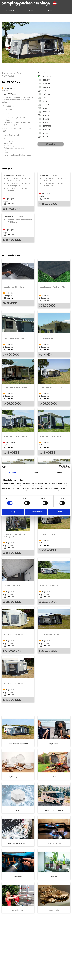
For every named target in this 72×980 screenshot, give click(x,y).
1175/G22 (44, 137)
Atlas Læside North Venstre (15, 436)
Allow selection (36, 512)
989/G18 (44, 108)
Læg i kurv (9, 204)
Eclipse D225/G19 (47, 534)
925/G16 (44, 94)
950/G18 (44, 101)
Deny (13, 512)
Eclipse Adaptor (46, 338)
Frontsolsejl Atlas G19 (49, 585)
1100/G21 (44, 130)
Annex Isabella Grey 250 (14, 683)
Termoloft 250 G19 (12, 585)
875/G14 (44, 83)
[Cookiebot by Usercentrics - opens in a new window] (61, 467)
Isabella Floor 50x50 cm (14, 287)
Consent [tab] (13, 473)
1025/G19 (44, 115)
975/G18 (44, 105)
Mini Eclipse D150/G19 (49, 634)
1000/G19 (44, 76)
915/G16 (44, 91)
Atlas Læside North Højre (50, 436)
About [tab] (59, 473)
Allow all (59, 512)
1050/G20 (44, 122)
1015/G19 (44, 112)
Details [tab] (36, 473)
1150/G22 (44, 133)
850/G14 (44, 80)
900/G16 (44, 87)
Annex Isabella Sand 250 (14, 634)
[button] (7, 43)
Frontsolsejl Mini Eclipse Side (52, 387)
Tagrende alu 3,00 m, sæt (14, 338)
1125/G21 (44, 119)
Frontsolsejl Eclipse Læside (15, 387)
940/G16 (44, 98)
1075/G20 (44, 126)
